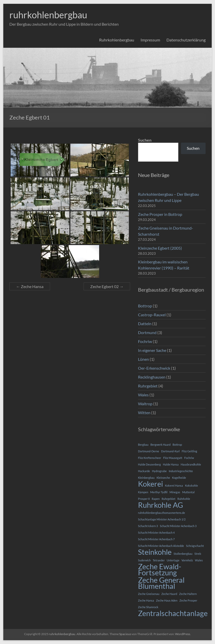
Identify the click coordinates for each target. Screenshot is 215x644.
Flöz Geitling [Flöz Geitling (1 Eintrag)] (189, 451)
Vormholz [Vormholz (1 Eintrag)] (187, 560)
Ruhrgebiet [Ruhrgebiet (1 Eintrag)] (168, 499)
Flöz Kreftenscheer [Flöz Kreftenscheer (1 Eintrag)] (150, 458)
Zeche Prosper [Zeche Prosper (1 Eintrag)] (188, 600)
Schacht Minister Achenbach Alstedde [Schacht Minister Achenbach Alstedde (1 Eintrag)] (161, 546)
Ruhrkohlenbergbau (117, 40)
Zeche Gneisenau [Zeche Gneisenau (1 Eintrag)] (149, 594)
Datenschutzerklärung (186, 40)
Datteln (145, 324)
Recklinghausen (152, 377)
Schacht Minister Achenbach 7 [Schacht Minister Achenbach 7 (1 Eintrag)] (156, 539)
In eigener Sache (152, 350)
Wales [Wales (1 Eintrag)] (199, 560)
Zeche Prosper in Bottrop (160, 214)
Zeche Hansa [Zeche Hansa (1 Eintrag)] (146, 600)
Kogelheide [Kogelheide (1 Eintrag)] (179, 478)
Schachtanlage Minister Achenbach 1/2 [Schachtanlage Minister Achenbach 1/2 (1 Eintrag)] (162, 519)
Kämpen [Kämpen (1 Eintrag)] (143, 492)
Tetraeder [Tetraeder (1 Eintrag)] (159, 560)
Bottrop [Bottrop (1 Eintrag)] (177, 445)
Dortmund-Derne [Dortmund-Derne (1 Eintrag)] (149, 451)
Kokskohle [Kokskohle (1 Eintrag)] (191, 485)
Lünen (143, 359)
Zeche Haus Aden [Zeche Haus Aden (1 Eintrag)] (167, 600)
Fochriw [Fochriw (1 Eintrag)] (189, 458)
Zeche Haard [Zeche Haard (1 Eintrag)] (169, 594)
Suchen (145, 140)
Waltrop (145, 404)
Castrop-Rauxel (152, 315)
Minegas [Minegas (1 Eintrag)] (175, 492)
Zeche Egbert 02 (107, 286)
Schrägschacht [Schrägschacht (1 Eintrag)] (195, 546)
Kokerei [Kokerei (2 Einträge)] (150, 484)
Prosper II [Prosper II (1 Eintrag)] (144, 499)
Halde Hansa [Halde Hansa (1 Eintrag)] (171, 464)
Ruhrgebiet (148, 386)
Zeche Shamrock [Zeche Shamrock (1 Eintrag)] (148, 607)
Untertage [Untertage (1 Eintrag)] (173, 560)
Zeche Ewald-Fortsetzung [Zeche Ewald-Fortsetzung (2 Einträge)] (160, 570)
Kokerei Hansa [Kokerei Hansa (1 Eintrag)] (174, 485)
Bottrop (145, 306)
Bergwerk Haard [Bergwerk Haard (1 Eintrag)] (160, 445)
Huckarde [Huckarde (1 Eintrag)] (144, 471)
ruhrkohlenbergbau (48, 15)
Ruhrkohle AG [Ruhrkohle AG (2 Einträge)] (160, 505)
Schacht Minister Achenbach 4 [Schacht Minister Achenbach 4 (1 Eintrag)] (156, 533)
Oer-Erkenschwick (154, 368)
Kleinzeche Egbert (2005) (160, 248)
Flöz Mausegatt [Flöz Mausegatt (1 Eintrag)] (173, 458)
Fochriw (145, 341)
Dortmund (147, 332)
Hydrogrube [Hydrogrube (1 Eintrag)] (159, 471)
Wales (143, 395)
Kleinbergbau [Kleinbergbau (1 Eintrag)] (146, 478)
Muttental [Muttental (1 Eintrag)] (188, 492)
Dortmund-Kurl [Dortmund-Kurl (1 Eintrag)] (170, 451)
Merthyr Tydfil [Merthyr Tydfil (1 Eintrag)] (159, 492)
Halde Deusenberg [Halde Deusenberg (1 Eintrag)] (149, 464)
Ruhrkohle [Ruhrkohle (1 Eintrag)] (184, 499)
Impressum (150, 40)
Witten (144, 413)
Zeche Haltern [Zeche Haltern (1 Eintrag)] (188, 594)
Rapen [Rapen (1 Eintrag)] (156, 499)
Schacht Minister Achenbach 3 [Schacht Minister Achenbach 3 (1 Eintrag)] (178, 526)
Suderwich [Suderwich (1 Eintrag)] (144, 560)
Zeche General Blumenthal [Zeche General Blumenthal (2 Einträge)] (161, 583)
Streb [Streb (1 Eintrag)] (198, 554)
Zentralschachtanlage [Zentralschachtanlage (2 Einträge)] (173, 613)
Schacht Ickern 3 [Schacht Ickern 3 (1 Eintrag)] (148, 526)
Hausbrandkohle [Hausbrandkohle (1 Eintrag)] (191, 464)
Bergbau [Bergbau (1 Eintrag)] (143, 445)
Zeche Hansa (30, 286)
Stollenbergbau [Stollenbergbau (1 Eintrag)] (183, 554)
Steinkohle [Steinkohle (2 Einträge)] (155, 552)
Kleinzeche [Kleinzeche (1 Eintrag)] (163, 478)
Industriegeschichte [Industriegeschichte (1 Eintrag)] (181, 471)
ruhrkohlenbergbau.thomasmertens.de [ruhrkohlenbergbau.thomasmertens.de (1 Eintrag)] (162, 513)
